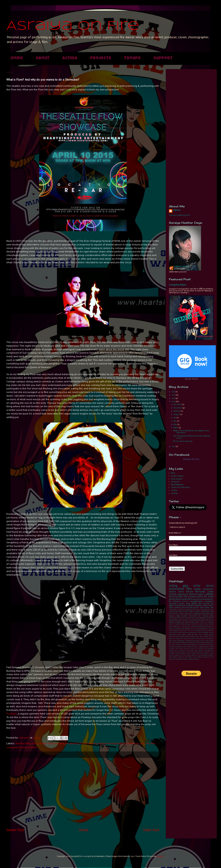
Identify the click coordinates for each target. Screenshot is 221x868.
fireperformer (180, 605)
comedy (173, 594)
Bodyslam (206, 599)
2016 (174, 398)
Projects (101, 58)
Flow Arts (91, 743)
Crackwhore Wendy (199, 610)
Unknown (177, 210)
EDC (193, 624)
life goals (199, 645)
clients (177, 637)
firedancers (192, 639)
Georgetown (174, 612)
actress (186, 601)
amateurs (186, 633)
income (182, 618)
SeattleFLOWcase (202, 628)
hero (170, 643)
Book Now (191, 379)
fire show (209, 597)
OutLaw (179, 628)
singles (203, 620)
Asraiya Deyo (196, 599)
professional (187, 608)
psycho (189, 653)
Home (17, 58)
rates (212, 653)
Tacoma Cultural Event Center (178, 630)
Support (163, 58)
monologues (179, 647)
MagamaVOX (118, 743)
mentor (188, 618)
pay (176, 651)
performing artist (192, 651)
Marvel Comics (195, 612)
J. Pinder (184, 626)
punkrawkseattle (198, 653)
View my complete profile (179, 215)
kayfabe (178, 645)
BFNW (187, 622)
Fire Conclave (56, 743)
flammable (181, 641)
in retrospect (198, 643)
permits (178, 608)
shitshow (205, 655)
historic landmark (181, 643)
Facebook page (177, 476)
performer (210, 618)
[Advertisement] (83, 793)
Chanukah (211, 622)
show (202, 608)
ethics (171, 639)
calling (178, 616)
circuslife (184, 616)
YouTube (174, 493)
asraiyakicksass (196, 601)
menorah (172, 647)
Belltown (192, 622)
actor (197, 586)
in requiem (190, 643)
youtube (186, 599)
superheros (207, 657)
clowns (43, 743)
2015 (174, 402)
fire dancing (72, 743)
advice (182, 614)
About (43, 58)
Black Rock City (201, 622)
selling (192, 655)
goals (194, 641)
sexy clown (199, 655)
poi (142, 743)
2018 (174, 392)
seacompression (194, 620)
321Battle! (209, 594)
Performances (174, 614)
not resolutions (209, 649)
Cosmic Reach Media (185, 610)
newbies (201, 649)
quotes (207, 653)
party (193, 618)
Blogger (160, 856)
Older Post (151, 830)
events (200, 597)
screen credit (185, 655)
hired (174, 643)
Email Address (175, 533)
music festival (209, 647)
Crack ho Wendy (175, 624)
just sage (172, 645)
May (175, 425)
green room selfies (207, 641)
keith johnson (186, 645)
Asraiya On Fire (73, 26)
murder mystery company (196, 647)
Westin (180, 633)
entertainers (193, 616)
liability (193, 645)
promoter (185, 620)
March (176, 428)
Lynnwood (194, 626)
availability (205, 633)
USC (212, 630)
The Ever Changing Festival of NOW (199, 630)
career (210, 592)
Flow (82, 743)
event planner (191, 604)
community (209, 601)
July (175, 418)
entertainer (177, 589)
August (177, 415)
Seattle (197, 589)
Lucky (189, 626)
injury (204, 643)
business (172, 616)
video (207, 608)
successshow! (198, 657)
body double (181, 635)
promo (196, 608)
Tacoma (211, 628)
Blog (173, 473)
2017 (174, 395)
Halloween (177, 626)
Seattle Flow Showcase (181, 487)
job (213, 643)
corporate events (177, 604)
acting (173, 586)
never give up (181, 649)
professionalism (181, 653)
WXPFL (175, 633)
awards (211, 633)
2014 (174, 446)
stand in (181, 657)
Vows (171, 633)
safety (171, 655)
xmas (197, 659)
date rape (199, 637)
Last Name (173, 555)
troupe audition (188, 659)
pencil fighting (200, 618)
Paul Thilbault (186, 628)
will (194, 659)
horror (176, 618)
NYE (174, 628)
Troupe (132, 58)
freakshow (104, 743)
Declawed (188, 624)
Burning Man (23, 743)
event (181, 592)
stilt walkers (189, 657)
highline (199, 605)
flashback (189, 641)
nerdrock (172, 649)
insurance (208, 643)
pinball (200, 651)
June (175, 421)
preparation (207, 651)
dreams (211, 637)
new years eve (192, 649)
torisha (177, 659)
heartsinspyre (196, 594)
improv (205, 605)
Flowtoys (12, 714)
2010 (183, 622)
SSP (186, 597)
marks (212, 645)
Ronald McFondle (196, 592)
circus (34, 743)
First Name (173, 545)
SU (195, 628)
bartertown (172, 635)
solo (207, 620)
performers (133, 743)
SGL (192, 628)
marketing (206, 645)
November (178, 408)
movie (185, 647)
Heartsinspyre (177, 479)
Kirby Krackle (184, 612)
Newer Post (15, 830)
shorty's (211, 655)
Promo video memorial (183, 441)
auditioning (197, 614)
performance (175, 599)
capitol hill (190, 635)
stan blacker (173, 657)
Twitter (174, 490)
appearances (193, 633)
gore (198, 641)
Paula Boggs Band (207, 612)
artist (200, 633)
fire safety (184, 639)
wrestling (177, 622)
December (178, 405)
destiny (206, 637)
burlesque (210, 614)
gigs (185, 586)
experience (183, 594)
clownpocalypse (185, 637)
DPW (183, 624)
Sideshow (177, 601)
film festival (204, 604)
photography (173, 620)
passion (171, 651)
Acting (70, 58)
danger (193, 637)
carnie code (198, 635)
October (177, 411)
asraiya (192, 597)
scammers (177, 655)
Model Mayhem (177, 485)
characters (208, 589)
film (189, 589)
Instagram (175, 482)
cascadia (206, 635)
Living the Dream (178, 285)
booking (203, 614)
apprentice (189, 614)
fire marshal (177, 639)
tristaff (181, 659)
